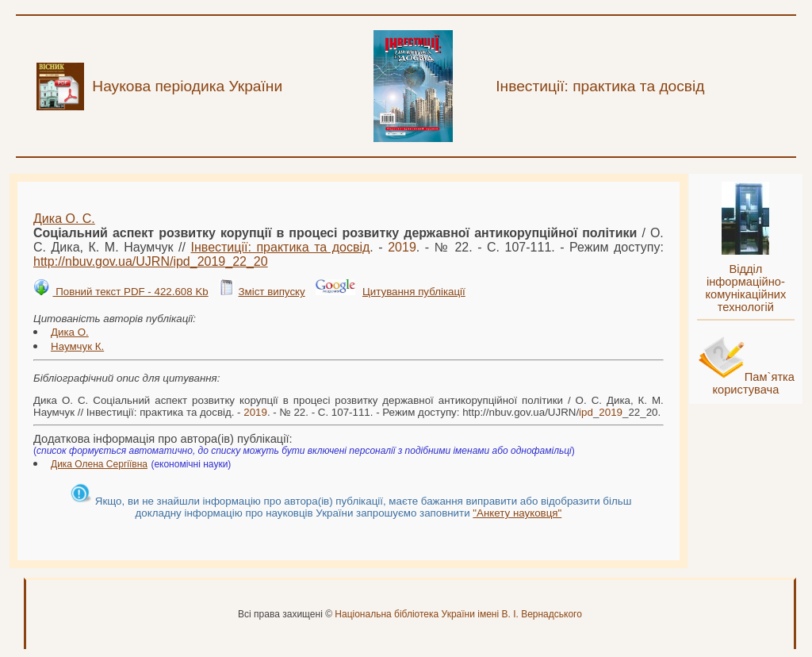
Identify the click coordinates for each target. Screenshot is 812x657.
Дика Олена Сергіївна (99, 464)
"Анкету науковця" (517, 513)
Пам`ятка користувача (753, 383)
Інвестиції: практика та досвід (281, 247)
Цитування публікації (414, 292)
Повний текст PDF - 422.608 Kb (130, 292)
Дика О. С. (64, 219)
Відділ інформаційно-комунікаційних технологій (745, 288)
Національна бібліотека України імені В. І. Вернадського (458, 614)
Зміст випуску (271, 292)
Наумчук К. (77, 346)
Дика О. (70, 332)
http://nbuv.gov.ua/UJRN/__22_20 (151, 261)
